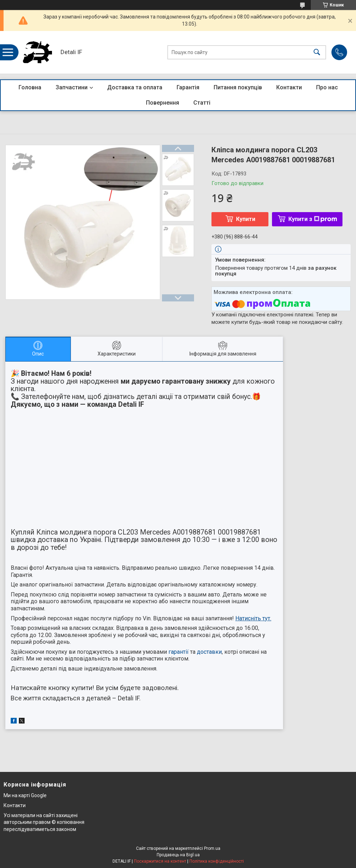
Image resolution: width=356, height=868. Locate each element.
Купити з (313, 219)
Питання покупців (238, 87)
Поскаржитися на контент (160, 861)
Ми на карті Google (25, 795)
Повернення (163, 103)
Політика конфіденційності (217, 861)
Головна (30, 87)
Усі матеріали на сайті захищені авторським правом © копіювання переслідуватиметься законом (44, 822)
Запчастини (72, 87)
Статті (202, 103)
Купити (246, 219)
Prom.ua (212, 848)
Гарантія (188, 87)
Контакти (289, 87)
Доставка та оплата (135, 87)
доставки (209, 652)
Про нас (327, 87)
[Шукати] (317, 52)
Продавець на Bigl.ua (178, 855)
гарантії (179, 652)
